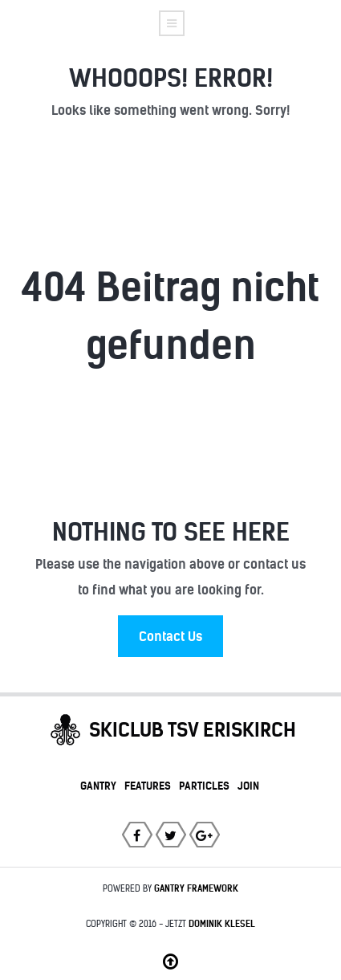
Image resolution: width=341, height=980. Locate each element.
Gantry (98, 786)
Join (248, 786)
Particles (204, 786)
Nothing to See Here (171, 532)
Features (148, 786)
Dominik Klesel (222, 924)
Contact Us (170, 636)
